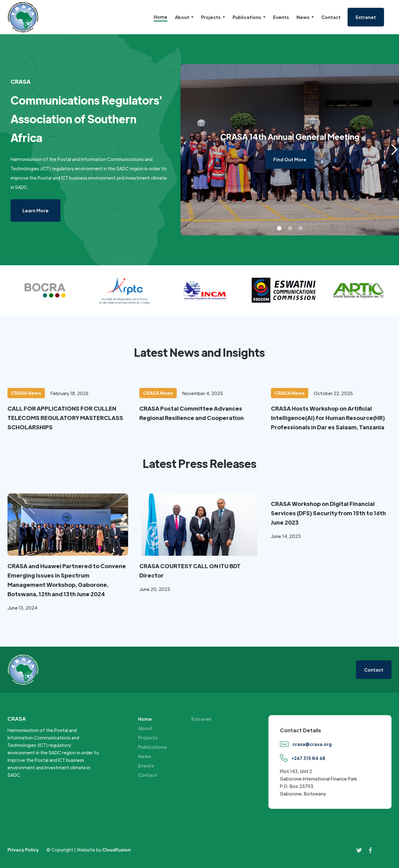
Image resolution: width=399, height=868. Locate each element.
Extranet (202, 719)
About (145, 728)
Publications (152, 747)
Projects (148, 738)
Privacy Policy (23, 850)
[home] (23, 17)
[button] (184, 17)
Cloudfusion (116, 850)
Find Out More (290, 159)
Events (281, 17)
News (145, 756)
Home (161, 17)
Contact (331, 17)
